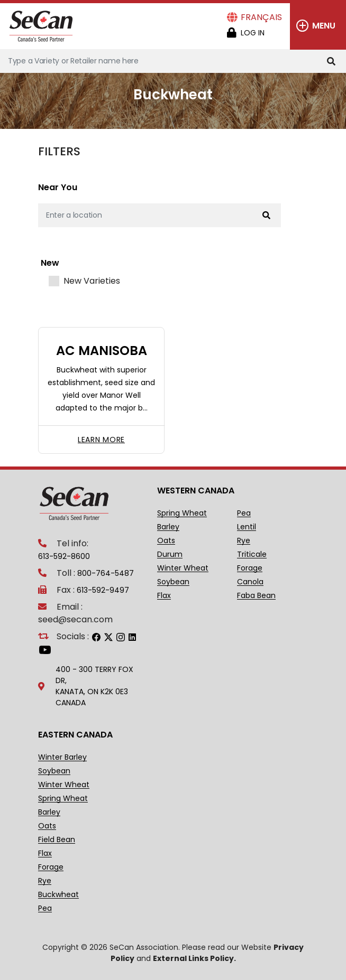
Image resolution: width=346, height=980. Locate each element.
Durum (170, 554)
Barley (168, 527)
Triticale (252, 554)
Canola (250, 582)
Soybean (173, 582)
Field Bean (57, 840)
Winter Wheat (183, 568)
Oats (166, 541)
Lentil (247, 527)
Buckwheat (58, 895)
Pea (244, 513)
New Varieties (92, 281)
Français (261, 17)
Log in (253, 33)
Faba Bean (256, 596)
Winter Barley (62, 757)
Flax (164, 596)
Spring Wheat (182, 513)
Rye (244, 541)
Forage (250, 568)
